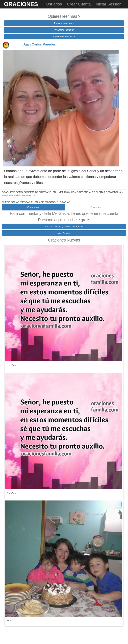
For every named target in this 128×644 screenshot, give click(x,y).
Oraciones (21, 4)
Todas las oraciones (64, 23)
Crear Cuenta (79, 4)
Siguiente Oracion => (64, 37)
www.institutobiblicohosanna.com (19, 196)
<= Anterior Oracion (64, 30)
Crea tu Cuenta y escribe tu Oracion (64, 227)
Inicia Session (64, 233)
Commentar (33, 207)
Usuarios (54, 4)
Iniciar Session (109, 4)
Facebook (96, 207)
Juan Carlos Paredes (39, 44)
